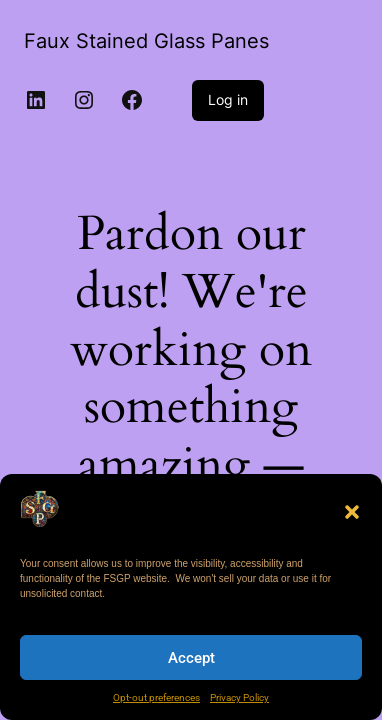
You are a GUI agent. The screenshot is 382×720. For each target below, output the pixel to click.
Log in (228, 99)
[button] (352, 512)
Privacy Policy (239, 697)
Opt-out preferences (156, 697)
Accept (191, 658)
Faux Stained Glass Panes (146, 41)
